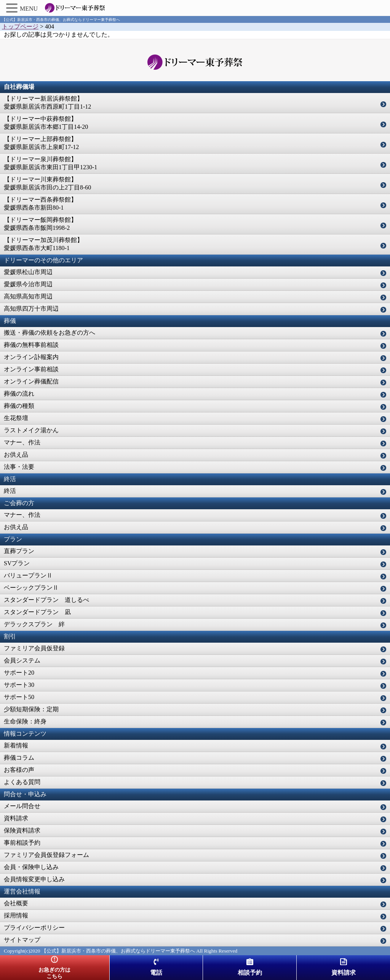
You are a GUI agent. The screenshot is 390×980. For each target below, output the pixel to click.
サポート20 (19, 673)
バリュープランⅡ (28, 575)
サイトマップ (22, 940)
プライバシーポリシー (34, 928)
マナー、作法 (22, 442)
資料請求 (16, 818)
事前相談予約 (22, 843)
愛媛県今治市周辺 (28, 284)
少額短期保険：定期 (31, 709)
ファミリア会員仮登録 (34, 648)
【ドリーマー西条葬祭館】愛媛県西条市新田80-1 (40, 204)
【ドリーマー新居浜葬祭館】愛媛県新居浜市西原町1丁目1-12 (47, 103)
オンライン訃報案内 (31, 357)
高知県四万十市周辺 (31, 309)
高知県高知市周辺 (28, 296)
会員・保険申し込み (31, 867)
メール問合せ (22, 806)
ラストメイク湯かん (31, 430)
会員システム (22, 660)
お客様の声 (19, 770)
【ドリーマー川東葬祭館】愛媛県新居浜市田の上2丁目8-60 (47, 183)
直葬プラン (19, 551)
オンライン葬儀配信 (31, 381)
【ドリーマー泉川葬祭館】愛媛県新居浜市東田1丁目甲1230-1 (50, 163)
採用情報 (16, 915)
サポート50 (19, 697)
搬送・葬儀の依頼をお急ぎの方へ (50, 333)
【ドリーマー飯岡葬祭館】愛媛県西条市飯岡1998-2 (40, 224)
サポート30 (19, 685)
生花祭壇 (16, 418)
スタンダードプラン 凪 (37, 612)
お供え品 (16, 455)
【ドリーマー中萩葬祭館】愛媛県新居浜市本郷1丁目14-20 (46, 123)
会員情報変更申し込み (34, 879)
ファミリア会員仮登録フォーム (46, 855)
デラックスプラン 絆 (34, 624)
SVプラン (17, 563)
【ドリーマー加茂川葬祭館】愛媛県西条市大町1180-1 (43, 244)
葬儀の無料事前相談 (31, 345)
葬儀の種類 (19, 406)
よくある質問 (22, 782)
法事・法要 (19, 467)
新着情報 (16, 745)
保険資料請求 (22, 830)
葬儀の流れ (19, 394)
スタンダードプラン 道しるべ (46, 600)
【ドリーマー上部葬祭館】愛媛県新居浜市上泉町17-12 (41, 143)
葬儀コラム (19, 758)
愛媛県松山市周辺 (28, 272)
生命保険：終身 (25, 721)
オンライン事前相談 (31, 369)
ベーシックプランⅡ (31, 588)
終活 (10, 491)
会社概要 (16, 903)
